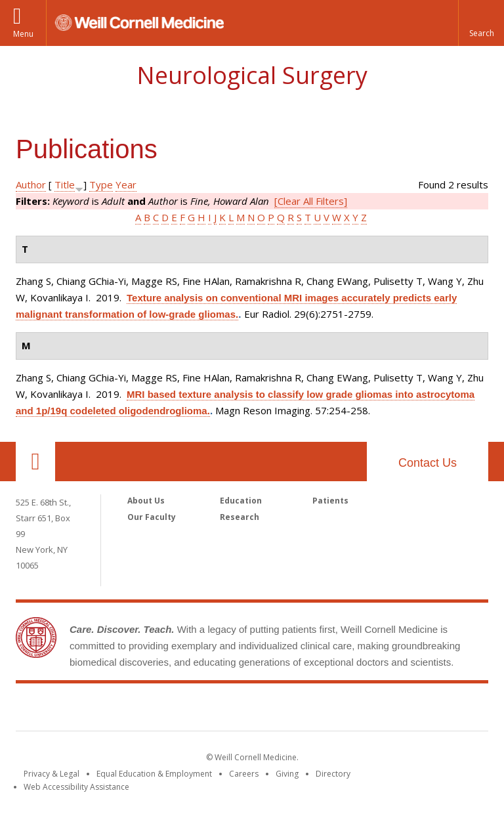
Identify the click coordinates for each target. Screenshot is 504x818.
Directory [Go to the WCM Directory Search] (333, 774)
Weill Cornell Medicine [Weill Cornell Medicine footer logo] (252, 710)
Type (101, 184)
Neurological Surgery (252, 75)
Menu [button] (23, 34)
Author (31, 184)
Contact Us (428, 463)
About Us (146, 501)
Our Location (35, 462)
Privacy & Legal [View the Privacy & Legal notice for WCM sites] (52, 774)
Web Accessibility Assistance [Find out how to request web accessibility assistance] (76, 787)
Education (241, 501)
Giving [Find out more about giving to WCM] (287, 774)
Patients (330, 501)
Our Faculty (152, 517)
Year (126, 184)
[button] (481, 23)
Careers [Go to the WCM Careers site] (244, 774)
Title (65, 184)
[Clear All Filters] (311, 201)
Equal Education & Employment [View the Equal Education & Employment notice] (154, 774)
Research (240, 517)
